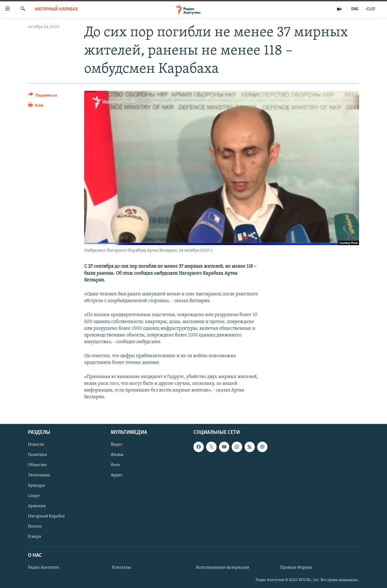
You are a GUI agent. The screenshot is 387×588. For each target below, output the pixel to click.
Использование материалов (223, 568)
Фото (115, 465)
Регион (35, 527)
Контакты (121, 568)
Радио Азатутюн (44, 568)
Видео (117, 445)
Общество (37, 465)
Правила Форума (296, 568)
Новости (36, 445)
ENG (355, 9)
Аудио (117, 476)
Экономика (39, 476)
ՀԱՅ (370, 9)
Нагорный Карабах (56, 9)
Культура (36, 486)
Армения (37, 506)
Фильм (117, 455)
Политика (37, 455)
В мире (35, 537)
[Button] (43, 96)
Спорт (34, 496)
